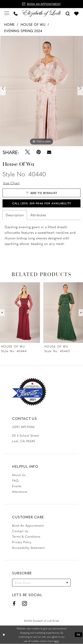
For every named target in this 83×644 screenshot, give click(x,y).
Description (15, 215)
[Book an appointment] (41, 4)
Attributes (38, 215)
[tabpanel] (41, 91)
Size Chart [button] (11, 183)
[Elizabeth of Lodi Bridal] (41, 13)
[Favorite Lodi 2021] (29, 392)
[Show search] (68, 13)
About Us (19, 475)
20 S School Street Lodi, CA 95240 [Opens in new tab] (26, 438)
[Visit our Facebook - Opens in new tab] (14, 604)
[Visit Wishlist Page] (76, 13)
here (56, 641)
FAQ (15, 481)
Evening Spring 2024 (23, 31)
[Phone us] (16, 13)
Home (10, 24)
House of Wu (33, 24)
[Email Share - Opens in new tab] (49, 152)
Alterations (20, 492)
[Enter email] (41, 583)
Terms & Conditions (26, 537)
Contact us (20, 531)
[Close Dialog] (4, 635)
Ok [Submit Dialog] (78, 635)
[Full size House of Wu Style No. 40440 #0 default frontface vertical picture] (41, 91)
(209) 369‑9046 (23, 427)
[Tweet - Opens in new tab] (28, 152)
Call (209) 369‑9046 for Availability (41, 203)
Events (17, 486)
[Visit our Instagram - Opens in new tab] (24, 604)
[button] (7, 13)
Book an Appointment (28, 525)
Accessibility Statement (28, 548)
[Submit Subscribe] (68, 583)
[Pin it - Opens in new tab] (39, 152)
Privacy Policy (22, 542)
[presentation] (20, 313)
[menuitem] (7, 13)
